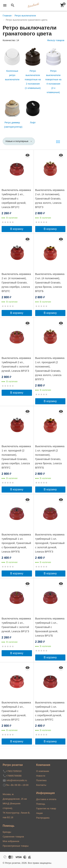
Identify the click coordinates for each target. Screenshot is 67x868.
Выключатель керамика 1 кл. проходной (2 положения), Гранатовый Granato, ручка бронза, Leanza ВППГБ (50, 457)
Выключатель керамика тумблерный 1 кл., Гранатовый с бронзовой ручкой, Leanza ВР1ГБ (50, 627)
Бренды (7, 832)
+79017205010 (14, 771)
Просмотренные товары (16, 846)
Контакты (41, 785)
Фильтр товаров (56, 40)
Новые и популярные (17, 141)
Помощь (41, 804)
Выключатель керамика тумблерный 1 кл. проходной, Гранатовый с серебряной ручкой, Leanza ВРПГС (50, 711)
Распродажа (43, 818)
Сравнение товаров (13, 837)
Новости (41, 776)
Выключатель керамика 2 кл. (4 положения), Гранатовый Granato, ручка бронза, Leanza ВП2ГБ (50, 282)
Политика (41, 780)
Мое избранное (11, 841)
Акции (39, 813)
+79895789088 (14, 776)
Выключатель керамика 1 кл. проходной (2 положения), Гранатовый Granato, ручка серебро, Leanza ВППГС (16, 457)
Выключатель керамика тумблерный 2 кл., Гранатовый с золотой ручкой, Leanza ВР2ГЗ (16, 364)
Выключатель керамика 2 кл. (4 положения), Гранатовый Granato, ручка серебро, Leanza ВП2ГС (16, 282)
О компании (43, 771)
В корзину (17, 229)
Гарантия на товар (46, 808)
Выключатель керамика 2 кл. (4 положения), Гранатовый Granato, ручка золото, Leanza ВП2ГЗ (50, 198)
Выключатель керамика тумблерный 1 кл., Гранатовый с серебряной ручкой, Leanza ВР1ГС (16, 198)
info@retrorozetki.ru (17, 780)
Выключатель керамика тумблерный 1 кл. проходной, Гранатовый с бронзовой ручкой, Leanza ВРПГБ (16, 543)
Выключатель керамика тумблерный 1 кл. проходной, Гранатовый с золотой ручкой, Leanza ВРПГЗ (50, 543)
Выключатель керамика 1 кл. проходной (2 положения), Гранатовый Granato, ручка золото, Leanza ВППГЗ (50, 369)
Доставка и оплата (46, 799)
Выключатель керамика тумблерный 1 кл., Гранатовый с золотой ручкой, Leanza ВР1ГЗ (16, 625)
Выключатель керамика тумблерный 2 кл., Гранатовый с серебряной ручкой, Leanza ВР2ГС (16, 711)
